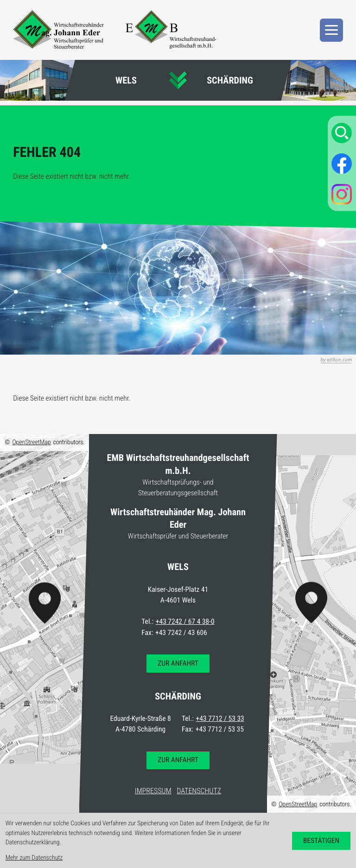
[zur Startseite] (58, 29)
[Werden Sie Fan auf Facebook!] (342, 163)
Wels (126, 80)
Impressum (153, 791)
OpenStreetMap (31, 442)
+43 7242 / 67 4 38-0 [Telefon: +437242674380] (185, 622)
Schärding (230, 80)
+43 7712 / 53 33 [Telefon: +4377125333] (220, 719)
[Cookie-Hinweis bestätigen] (321, 841)
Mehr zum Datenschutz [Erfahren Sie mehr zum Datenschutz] (34, 858)
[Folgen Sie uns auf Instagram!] (342, 194)
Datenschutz (199, 791)
